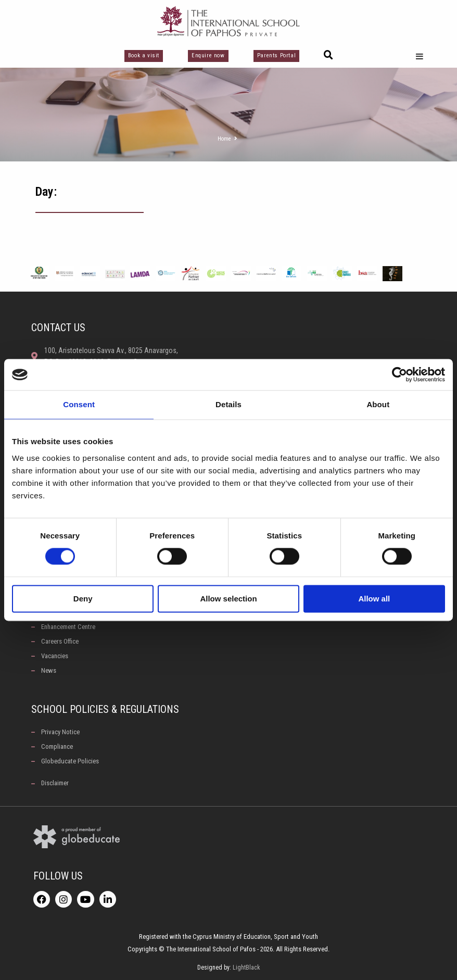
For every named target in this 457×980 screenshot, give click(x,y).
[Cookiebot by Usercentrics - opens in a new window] (399, 374)
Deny (83, 599)
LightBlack (246, 968)
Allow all (374, 599)
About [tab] (378, 404)
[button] (328, 55)
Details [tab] (228, 404)
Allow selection (228, 599)
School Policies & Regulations (105, 709)
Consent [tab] (79, 404)
